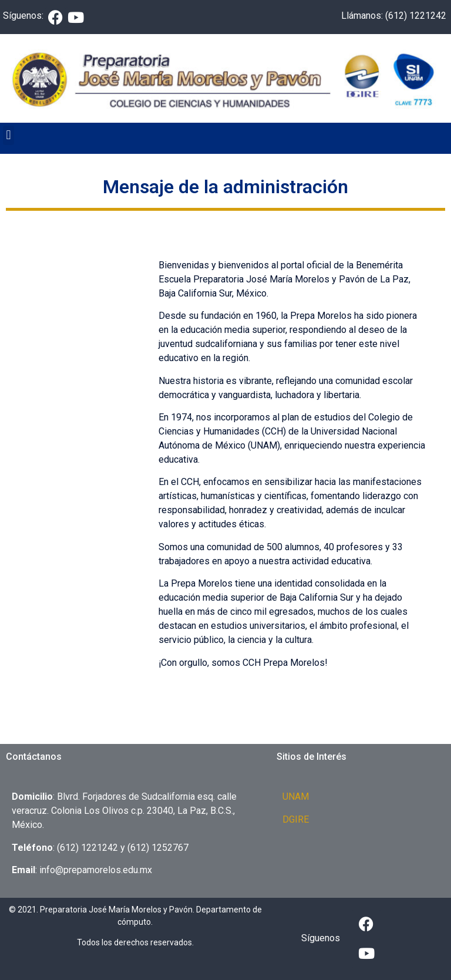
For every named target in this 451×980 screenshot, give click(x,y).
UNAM (296, 797)
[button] (9, 135)
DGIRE (296, 819)
